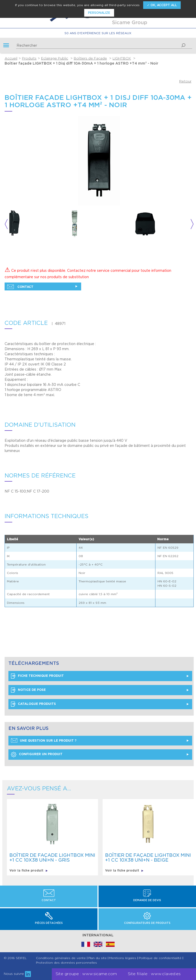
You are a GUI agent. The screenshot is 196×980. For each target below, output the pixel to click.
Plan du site (97, 958)
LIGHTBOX (122, 58)
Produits (29, 58)
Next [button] (192, 224)
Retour (185, 81)
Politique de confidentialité (160, 958)
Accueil (11, 58)
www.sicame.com (100, 974)
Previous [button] (6, 224)
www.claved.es (166, 974)
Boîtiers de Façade (90, 58)
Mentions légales (123, 958)
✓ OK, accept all (162, 5)
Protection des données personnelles (66, 963)
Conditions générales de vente (61, 958)
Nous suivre (17, 974)
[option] (36, 224)
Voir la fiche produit (29, 870)
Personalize (99, 13)
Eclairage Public (55, 58)
